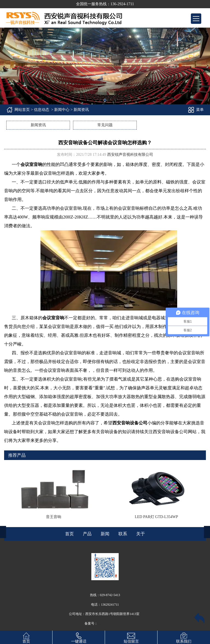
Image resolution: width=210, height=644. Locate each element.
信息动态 (42, 110)
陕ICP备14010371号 (112, 623)
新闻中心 (62, 110)
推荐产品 (17, 455)
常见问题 (105, 125)
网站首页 (22, 110)
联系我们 (184, 637)
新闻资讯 (38, 125)
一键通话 (79, 637)
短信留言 (131, 637)
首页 (26, 637)
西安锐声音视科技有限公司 (130, 155)
